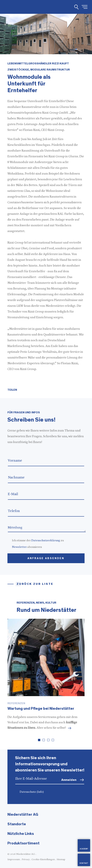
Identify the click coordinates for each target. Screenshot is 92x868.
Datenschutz (32, 792)
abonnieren (27, 547)
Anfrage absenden (46, 558)
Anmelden (69, 780)
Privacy (26, 859)
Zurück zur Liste (35, 584)
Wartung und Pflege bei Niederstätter (41, 709)
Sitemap (61, 859)
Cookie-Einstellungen (43, 859)
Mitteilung (47, 527)
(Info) (40, 792)
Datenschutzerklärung (46, 541)
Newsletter (19, 547)
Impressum (14, 859)
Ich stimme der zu (38, 541)
